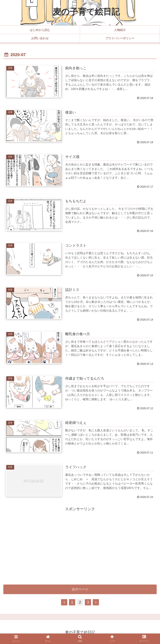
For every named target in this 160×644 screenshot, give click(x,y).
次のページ (80, 590)
